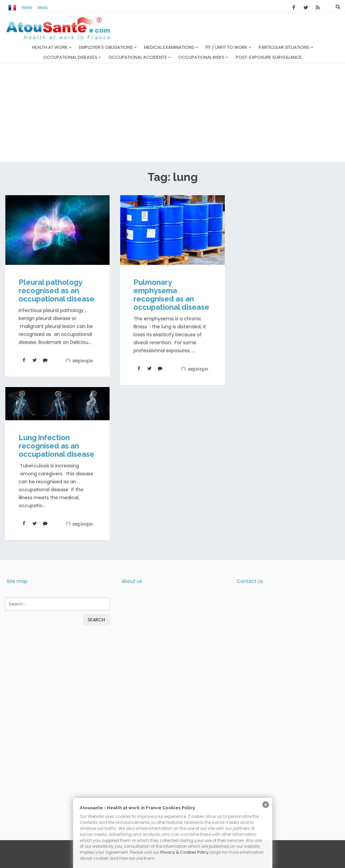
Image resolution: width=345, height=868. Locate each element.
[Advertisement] (172, 112)
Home (27, 8)
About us (132, 581)
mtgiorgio (83, 361)
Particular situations (286, 47)
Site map (17, 581)
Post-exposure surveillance (269, 57)
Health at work (52, 47)
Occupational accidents (140, 57)
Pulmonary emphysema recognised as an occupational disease (171, 295)
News (43, 8)
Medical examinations (171, 47)
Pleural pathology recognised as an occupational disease (56, 290)
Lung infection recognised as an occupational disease (56, 446)
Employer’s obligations (108, 47)
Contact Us (250, 581)
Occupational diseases (72, 57)
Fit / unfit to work (228, 47)
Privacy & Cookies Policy (185, 852)
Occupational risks (203, 57)
